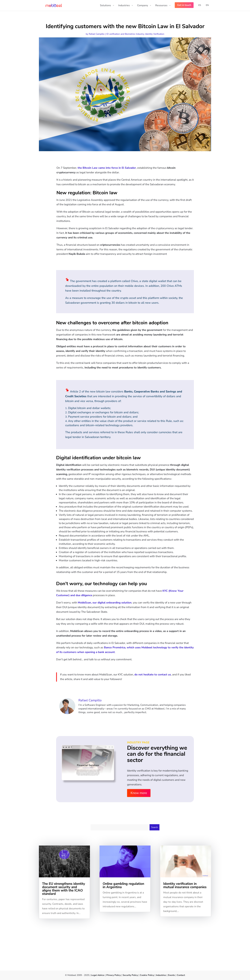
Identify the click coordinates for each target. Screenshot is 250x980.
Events (171, 975)
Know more (139, 793)
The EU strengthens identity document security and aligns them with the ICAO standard (64, 889)
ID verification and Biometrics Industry (125, 34)
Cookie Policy (147, 975)
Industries (161, 975)
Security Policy (130, 975)
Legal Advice (98, 975)
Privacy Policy (114, 975)
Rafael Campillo (97, 34)
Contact (181, 975)
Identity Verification (155, 34)
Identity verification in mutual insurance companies (185, 885)
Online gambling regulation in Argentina (123, 885)
